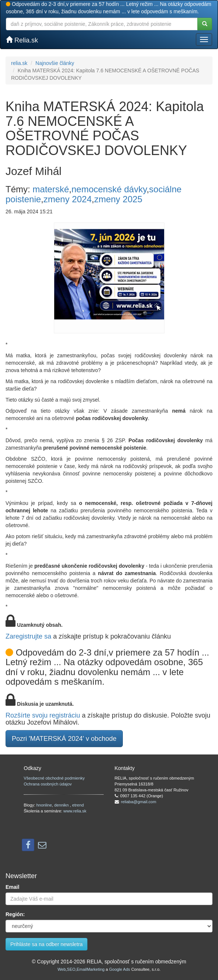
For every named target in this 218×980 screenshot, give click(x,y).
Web (62, 969)
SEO (71, 969)
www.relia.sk (75, 811)
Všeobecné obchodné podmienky (54, 778)
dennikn (62, 805)
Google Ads (120, 969)
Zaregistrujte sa (28, 636)
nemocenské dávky (109, 189)
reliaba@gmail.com (139, 802)
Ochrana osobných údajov (48, 784)
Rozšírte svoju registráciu (43, 715)
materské (51, 189)
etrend (78, 805)
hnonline (44, 805)
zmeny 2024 (68, 199)
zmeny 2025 (118, 199)
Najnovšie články (55, 63)
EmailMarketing (91, 969)
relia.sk (19, 63)
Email (12, 887)
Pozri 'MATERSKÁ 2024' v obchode (64, 739)
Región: (15, 914)
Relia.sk (22, 40)
